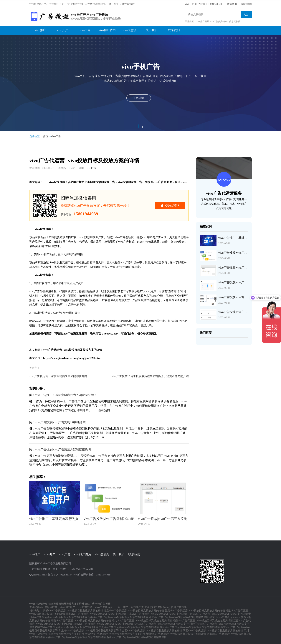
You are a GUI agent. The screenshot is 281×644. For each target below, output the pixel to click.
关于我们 (152, 29)
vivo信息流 (129, 29)
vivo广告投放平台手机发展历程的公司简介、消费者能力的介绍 (150, 375)
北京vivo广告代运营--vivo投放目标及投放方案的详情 (134, 610)
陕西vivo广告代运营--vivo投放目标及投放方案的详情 (213, 630)
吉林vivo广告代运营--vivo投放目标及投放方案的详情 (164, 623)
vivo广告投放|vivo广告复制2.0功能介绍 (60, 421)
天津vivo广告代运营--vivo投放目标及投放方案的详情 (115, 633)
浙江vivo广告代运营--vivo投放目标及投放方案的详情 (137, 637)
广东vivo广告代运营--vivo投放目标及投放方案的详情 (157, 613)
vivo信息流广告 (48, 607)
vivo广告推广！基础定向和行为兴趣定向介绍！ (66, 394)
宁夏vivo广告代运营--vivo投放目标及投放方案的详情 (129, 627)
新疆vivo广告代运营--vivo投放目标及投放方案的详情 (176, 633)
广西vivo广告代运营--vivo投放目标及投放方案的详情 (218, 613)
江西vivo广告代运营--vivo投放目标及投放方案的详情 (103, 623)
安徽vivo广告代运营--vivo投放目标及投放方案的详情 (73, 610)
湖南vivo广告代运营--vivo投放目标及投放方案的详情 (203, 620)
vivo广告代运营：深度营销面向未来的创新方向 (58, 375)
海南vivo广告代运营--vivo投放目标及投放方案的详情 (118, 617)
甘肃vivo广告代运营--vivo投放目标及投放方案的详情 (96, 613)
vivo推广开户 (67, 607)
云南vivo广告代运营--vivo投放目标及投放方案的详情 (76, 637)
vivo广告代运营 (104, 607)
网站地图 (247, 3)
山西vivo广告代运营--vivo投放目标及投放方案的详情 (152, 630)
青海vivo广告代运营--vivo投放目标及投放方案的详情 (190, 627)
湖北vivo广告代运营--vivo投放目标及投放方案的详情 (142, 620)
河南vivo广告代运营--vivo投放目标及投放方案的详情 (81, 620)
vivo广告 (85, 29)
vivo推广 (40, 29)
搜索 (246, 14)
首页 (46, 136)
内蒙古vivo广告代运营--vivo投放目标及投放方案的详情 (67, 627)
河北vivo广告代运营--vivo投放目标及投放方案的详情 (179, 617)
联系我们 (174, 29)
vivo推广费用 (107, 29)
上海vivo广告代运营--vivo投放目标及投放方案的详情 (91, 630)
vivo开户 (63, 29)
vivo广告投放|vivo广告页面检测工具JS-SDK (247, 282)
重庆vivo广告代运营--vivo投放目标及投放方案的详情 (195, 610)
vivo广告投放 (85, 607)
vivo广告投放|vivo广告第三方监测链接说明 (63, 449)
